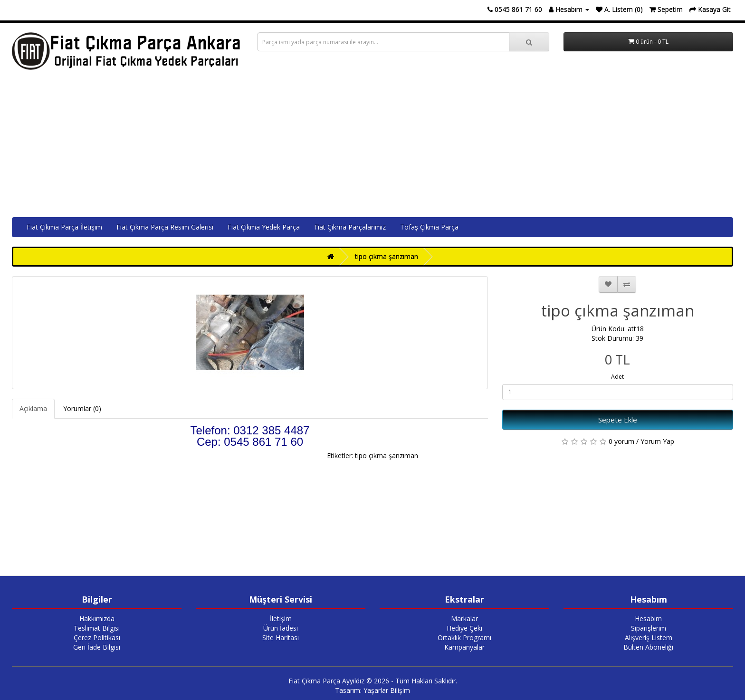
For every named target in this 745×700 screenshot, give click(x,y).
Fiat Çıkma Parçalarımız (350, 227)
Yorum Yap (657, 441)
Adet (617, 377)
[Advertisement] (372, 146)
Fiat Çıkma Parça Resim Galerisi (165, 227)
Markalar (464, 618)
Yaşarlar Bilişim (387, 690)
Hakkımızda (97, 618)
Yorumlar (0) (82, 408)
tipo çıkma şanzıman (387, 256)
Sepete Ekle (618, 420)
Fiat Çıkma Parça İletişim (64, 227)
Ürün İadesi (281, 628)
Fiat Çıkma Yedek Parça (264, 227)
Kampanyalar (464, 647)
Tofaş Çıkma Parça (429, 227)
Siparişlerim (649, 628)
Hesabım (648, 618)
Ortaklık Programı (464, 638)
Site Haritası (281, 638)
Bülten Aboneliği (648, 647)
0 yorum (621, 441)
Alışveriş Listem (649, 638)
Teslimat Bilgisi (97, 628)
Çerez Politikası (97, 638)
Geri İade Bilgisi (97, 647)
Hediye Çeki (464, 628)
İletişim (281, 618)
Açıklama (33, 408)
